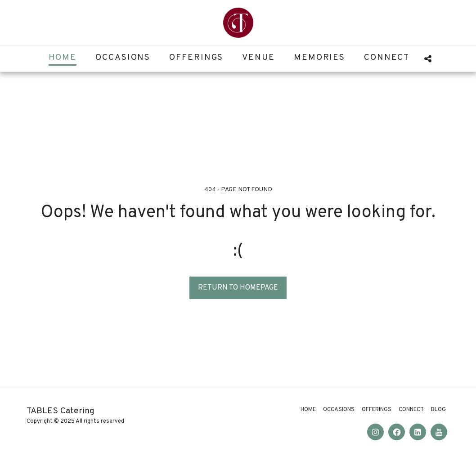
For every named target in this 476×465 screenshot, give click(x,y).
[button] (428, 59)
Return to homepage (238, 288)
